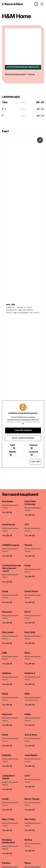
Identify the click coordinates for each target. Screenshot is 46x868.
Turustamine (33, 452)
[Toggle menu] (42, 4)
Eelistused (33, 445)
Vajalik (13, 445)
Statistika (13, 452)
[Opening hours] (37, 4)
